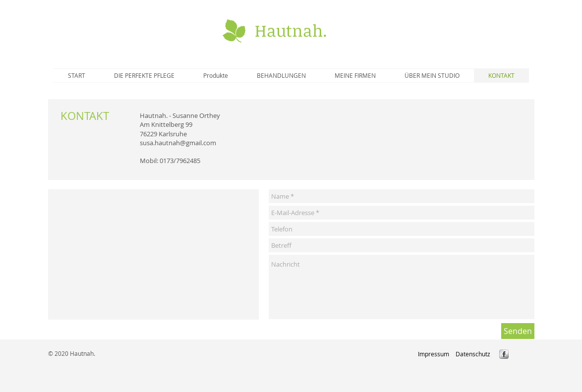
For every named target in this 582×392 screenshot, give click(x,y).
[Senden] (518, 331)
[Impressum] (434, 354)
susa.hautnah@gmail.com (178, 143)
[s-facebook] (504, 354)
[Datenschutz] (473, 354)
